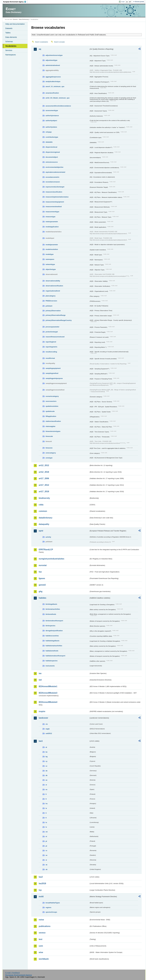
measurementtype (52, 212)
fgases (42, 578)
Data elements (11, 37)
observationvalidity (53, 281)
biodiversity (44, 498)
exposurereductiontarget (55, 187)
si (46, 860)
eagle (48, 729)
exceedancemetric (52, 177)
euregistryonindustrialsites (51, 559)
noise (41, 920)
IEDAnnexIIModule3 (48, 693)
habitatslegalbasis (52, 641)
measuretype (50, 217)
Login (123, 2)
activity (48, 537)
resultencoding (51, 352)
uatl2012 (49, 733)
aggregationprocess (53, 77)
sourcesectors (51, 401)
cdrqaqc (49, 132)
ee (46, 780)
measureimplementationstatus (57, 197)
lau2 (41, 877)
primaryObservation (53, 311)
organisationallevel (53, 291)
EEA (16, 2)
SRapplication (51, 416)
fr (46, 799)
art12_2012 (44, 465)
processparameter (52, 327)
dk (46, 775)
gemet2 (42, 585)
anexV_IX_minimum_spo (55, 86)
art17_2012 (44, 485)
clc (47, 724)
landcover (43, 718)
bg (47, 757)
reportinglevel (51, 342)
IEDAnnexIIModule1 (48, 686)
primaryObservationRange (56, 315)
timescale (49, 436)
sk (46, 865)
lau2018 (42, 883)
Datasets (9, 28)
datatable (49, 142)
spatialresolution (52, 406)
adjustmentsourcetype (54, 55)
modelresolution (52, 249)
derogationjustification (54, 631)
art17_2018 (44, 491)
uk (46, 869)
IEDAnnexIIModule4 (48, 702)
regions (48, 907)
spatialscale (50, 411)
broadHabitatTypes (53, 903)
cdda (41, 505)
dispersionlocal (51, 147)
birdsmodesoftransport (54, 621)
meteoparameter (52, 222)
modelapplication (52, 227)
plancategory (51, 296)
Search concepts (59, 42)
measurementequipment (55, 202)
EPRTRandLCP (46, 550)
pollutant (49, 306)
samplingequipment (53, 368)
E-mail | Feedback (13, 973)
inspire (42, 711)
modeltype (50, 254)
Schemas (9, 42)
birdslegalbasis (51, 604)
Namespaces (11, 55)
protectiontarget (52, 332)
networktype (50, 264)
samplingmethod (52, 373)
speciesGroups (51, 912)
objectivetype (51, 269)
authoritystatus (51, 127)
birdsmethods (51, 614)
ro (46, 851)
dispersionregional (53, 152)
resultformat (50, 358)
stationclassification (53, 421)
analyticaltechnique (53, 81)
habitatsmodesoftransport (55, 656)
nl (46, 836)
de (46, 771)
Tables (8, 33)
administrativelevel (53, 65)
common (43, 511)
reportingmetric (51, 347)
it (46, 813)
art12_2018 (44, 472)
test (40, 939)
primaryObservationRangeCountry (59, 320)
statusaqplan (50, 426)
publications (45, 926)
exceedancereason (53, 182)
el (46, 785)
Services (9, 50)
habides (42, 598)
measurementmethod (54, 207)
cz (46, 766)
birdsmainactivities (53, 609)
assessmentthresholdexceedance (58, 106)
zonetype (49, 458)
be (46, 752)
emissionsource (52, 162)
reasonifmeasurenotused (55, 337)
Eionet (15, 19)
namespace (50, 259)
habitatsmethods (52, 651)
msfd (41, 897)
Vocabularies (11, 46)
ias (40, 673)
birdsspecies (50, 626)
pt (46, 846)
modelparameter (52, 245)
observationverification (54, 286)
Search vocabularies (41, 42)
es (46, 789)
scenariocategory (52, 396)
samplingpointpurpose (54, 378)
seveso (42, 933)
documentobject (52, 157)
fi (46, 794)
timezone (49, 448)
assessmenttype (52, 110)
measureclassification (54, 192)
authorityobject (51, 121)
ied (40, 680)
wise (41, 952)
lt (46, 818)
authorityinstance (52, 116)
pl (46, 841)
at (46, 747)
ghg (41, 591)
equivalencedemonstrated (55, 172)
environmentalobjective (54, 167)
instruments (50, 666)
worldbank (44, 959)
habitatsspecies (52, 661)
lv (46, 827)
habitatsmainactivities (54, 646)
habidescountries (52, 636)
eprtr (41, 531)
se (46, 855)
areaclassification (52, 93)
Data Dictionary (24, 19)
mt (47, 832)
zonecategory (51, 453)
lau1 (41, 741)
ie (46, 808)
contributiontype (52, 137)
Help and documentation (15, 24)
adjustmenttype (51, 60)
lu (46, 822)
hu (47, 804)
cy (46, 761)
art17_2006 (44, 478)
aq (40, 49)
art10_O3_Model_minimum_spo (58, 98)
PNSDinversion (51, 301)
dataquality (44, 524)
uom (41, 946)
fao (40, 572)
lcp (40, 890)
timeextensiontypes (53, 431)
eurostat (43, 565)
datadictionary (46, 518)
